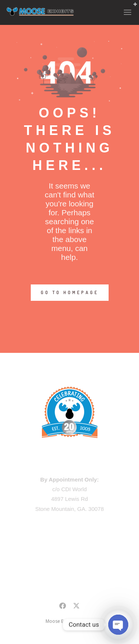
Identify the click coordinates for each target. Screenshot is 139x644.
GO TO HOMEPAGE (70, 292)
